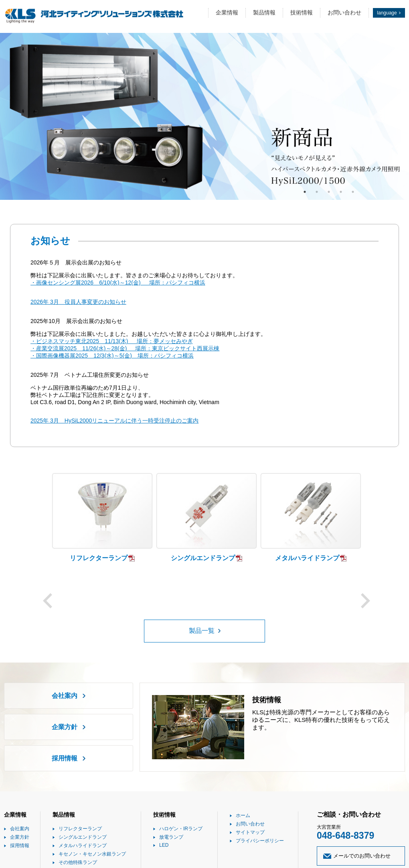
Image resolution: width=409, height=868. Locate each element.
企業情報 (227, 12)
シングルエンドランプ (83, 837)
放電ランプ (171, 837)
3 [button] (329, 192)
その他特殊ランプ (78, 862)
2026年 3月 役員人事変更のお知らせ (78, 302)
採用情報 (65, 758)
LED (164, 845)
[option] (204, 117)
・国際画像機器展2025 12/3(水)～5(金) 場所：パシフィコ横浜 (112, 356)
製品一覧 (202, 631)
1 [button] (305, 192)
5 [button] (353, 192)
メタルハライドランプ (83, 846)
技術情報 (302, 12)
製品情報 (264, 12)
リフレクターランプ (80, 829)
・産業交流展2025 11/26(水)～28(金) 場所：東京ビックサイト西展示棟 (125, 348)
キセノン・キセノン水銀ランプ (92, 854)
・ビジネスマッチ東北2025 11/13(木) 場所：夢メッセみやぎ (112, 341)
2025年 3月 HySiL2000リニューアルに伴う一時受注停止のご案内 (114, 421)
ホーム (243, 815)
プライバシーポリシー (260, 841)
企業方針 (65, 727)
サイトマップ (250, 832)
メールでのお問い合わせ (362, 856)
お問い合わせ (344, 12)
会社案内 (65, 696)
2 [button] (317, 192)
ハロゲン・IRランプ (181, 829)
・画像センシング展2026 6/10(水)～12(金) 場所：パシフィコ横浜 (118, 283)
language (387, 13)
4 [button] (341, 192)
